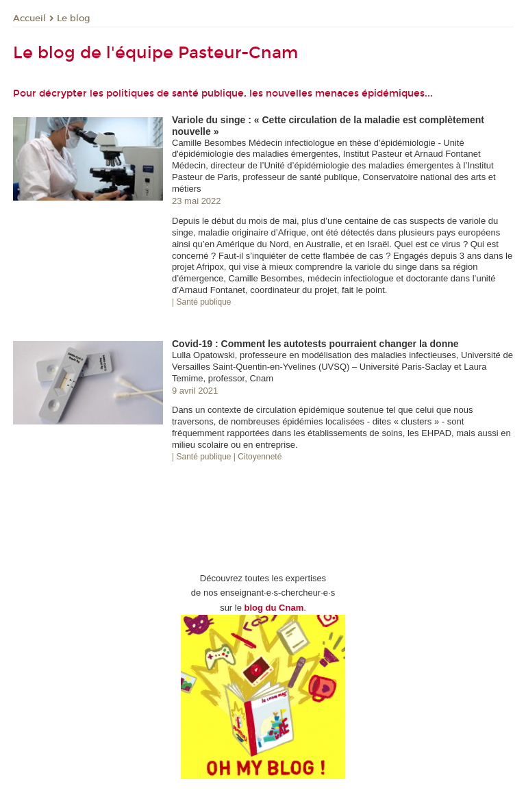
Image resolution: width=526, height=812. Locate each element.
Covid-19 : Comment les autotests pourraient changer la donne (315, 344)
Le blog (74, 18)
